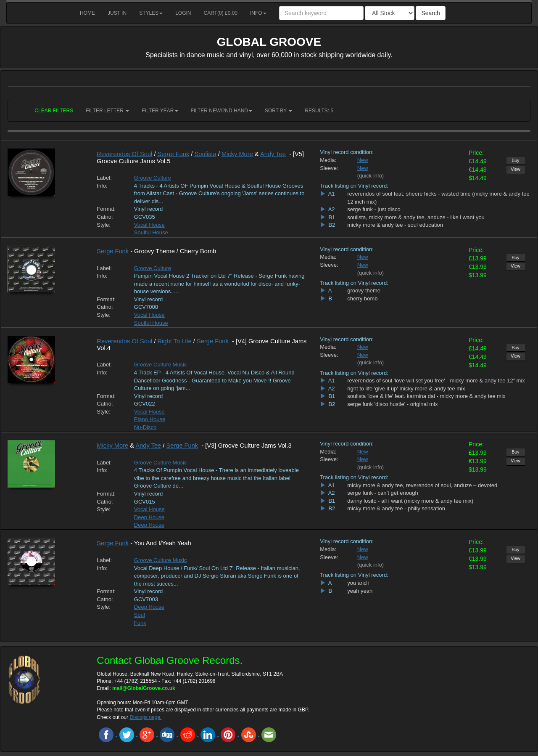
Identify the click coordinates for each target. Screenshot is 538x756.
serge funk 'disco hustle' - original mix (392, 404)
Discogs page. (145, 717)
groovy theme (364, 290)
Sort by (278, 111)
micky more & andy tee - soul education (395, 225)
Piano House (150, 419)
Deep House (149, 517)
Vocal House (149, 225)
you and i (358, 583)
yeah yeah (360, 591)
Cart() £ (221, 13)
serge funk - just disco (374, 209)
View (516, 169)
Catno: (105, 217)
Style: (104, 225)
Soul (140, 615)
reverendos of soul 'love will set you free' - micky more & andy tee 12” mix (436, 381)
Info (258, 13)
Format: (106, 209)
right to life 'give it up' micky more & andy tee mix (406, 389)
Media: (328, 160)
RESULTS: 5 (319, 111)
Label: (104, 178)
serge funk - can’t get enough (382, 493)
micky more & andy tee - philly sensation (396, 508)
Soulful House (151, 232)
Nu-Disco (145, 427)
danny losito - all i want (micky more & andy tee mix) (410, 501)
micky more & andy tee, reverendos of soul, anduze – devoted (422, 485)
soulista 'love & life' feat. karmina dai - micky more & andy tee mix (426, 396)
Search (430, 13)
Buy (515, 160)
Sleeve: (329, 168)
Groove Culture (153, 178)
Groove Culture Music (161, 365)
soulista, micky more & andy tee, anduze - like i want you (416, 217)
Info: (102, 186)
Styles (151, 13)
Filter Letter (107, 111)
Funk (140, 623)
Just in (117, 13)
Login (183, 13)
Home (87, 13)
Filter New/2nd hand (222, 111)
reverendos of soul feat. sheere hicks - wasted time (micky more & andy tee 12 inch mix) (438, 198)
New (363, 160)
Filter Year (160, 111)
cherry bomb (362, 298)
